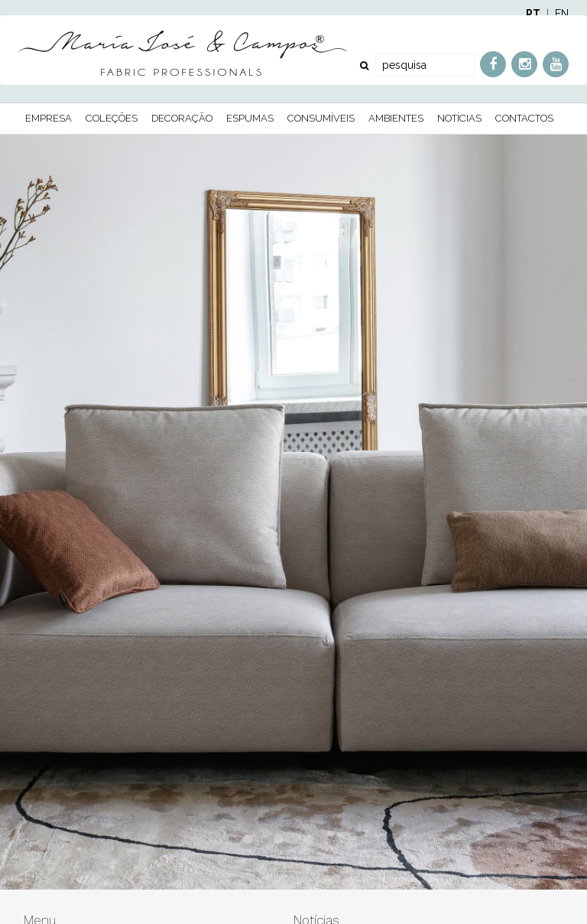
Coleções (112, 118)
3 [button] (309, 848)
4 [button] (339, 848)
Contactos (524, 118)
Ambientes (396, 118)
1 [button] (248, 848)
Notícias (459, 118)
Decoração (182, 118)
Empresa (49, 118)
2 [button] (278, 848)
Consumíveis (321, 118)
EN (562, 14)
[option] (293, 512)
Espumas (250, 118)
